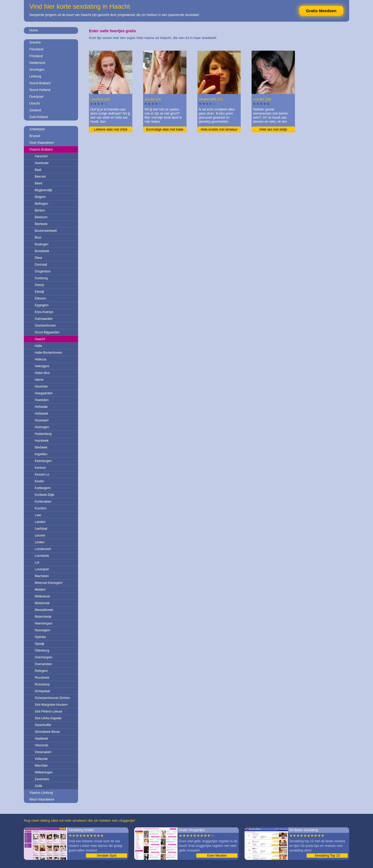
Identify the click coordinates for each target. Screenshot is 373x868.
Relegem (41, 671)
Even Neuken (217, 856)
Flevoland (36, 49)
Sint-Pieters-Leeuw (48, 711)
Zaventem (42, 779)
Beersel (40, 177)
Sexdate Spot (107, 856)
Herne (39, 380)
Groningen (37, 70)
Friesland (36, 56)
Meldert (40, 590)
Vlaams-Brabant (41, 149)
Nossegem (42, 630)
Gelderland (37, 63)
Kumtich (41, 508)
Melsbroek (42, 603)
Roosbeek (42, 678)
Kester (39, 481)
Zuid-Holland (38, 117)
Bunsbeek (42, 251)
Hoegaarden (44, 393)
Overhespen (44, 657)
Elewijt (39, 292)
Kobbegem (43, 488)
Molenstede (43, 617)
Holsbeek (41, 414)
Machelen (42, 576)
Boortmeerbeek (46, 231)
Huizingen (42, 427)
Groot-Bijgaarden (47, 332)
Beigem (40, 197)
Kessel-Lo (42, 474)
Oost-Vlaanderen (42, 143)
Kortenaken (43, 502)
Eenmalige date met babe (165, 129)
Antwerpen (37, 129)
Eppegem (42, 305)
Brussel (35, 136)
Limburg (35, 76)
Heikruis (41, 359)
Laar (38, 515)
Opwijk (40, 644)
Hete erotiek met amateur (219, 129)
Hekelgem (42, 366)
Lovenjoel (42, 569)
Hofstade (41, 407)
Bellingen (41, 204)
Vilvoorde (41, 745)
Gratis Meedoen (321, 11)
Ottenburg (42, 651)
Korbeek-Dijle (44, 495)
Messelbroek (44, 610)
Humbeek (42, 441)
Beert (39, 183)
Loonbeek (42, 556)
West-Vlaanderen (42, 799)
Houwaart (42, 420)
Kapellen (41, 454)
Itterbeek (41, 447)
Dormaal (41, 265)
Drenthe (35, 43)
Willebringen (44, 772)
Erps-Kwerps (44, 312)
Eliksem (40, 298)
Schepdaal (42, 691)
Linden (40, 542)
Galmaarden (44, 319)
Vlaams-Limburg (41, 793)
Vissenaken (43, 752)
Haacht (40, 339)
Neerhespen (44, 623)
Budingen (42, 244)
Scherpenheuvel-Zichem (52, 698)
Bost (38, 238)
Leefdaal (41, 529)
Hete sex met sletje (273, 129)
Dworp (39, 285)
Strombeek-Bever (47, 732)
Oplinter (40, 637)
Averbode (42, 163)
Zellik (38, 786)
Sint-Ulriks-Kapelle (48, 718)
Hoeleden (42, 400)
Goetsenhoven (45, 326)
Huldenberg (43, 434)
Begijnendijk (44, 190)
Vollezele (41, 759)
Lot (37, 563)
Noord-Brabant (40, 83)
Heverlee (41, 386)
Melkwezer (42, 596)
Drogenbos (43, 271)
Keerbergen (43, 461)
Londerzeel (43, 549)
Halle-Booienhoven (48, 353)
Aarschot (41, 156)
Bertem (40, 210)
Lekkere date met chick (110, 129)
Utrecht (35, 103)
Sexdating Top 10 (327, 856)
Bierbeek (41, 224)
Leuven (40, 535)
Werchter (41, 766)
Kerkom (40, 468)
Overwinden (43, 664)
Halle (38, 346)
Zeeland (35, 110)
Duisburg (41, 278)
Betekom (41, 217)
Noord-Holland (40, 90)
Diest (38, 258)
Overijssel (36, 97)
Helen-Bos (42, 373)
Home (34, 30)
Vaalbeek (41, 739)
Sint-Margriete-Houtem (51, 705)
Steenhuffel (43, 725)
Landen (40, 522)
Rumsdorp (42, 684)
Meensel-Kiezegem (49, 583)
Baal (38, 170)
